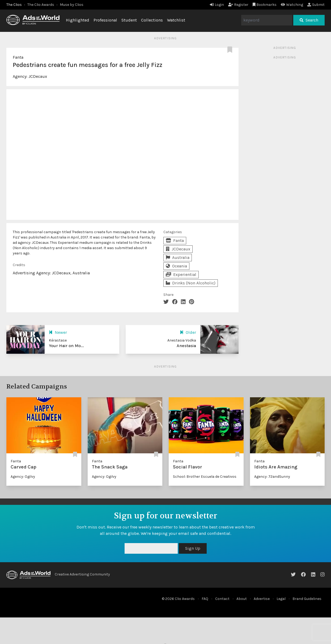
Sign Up (193, 548)
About (242, 599)
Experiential (181, 274)
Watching (292, 5)
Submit (316, 5)
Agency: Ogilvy (23, 477)
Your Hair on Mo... (66, 346)
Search (309, 20)
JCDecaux (38, 76)
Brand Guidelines (307, 599)
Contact (222, 599)
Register (238, 5)
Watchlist (176, 20)
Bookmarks (265, 5)
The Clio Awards (41, 5)
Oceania (176, 266)
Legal (281, 599)
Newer (58, 332)
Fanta (18, 57)
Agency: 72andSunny (272, 477)
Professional (105, 20)
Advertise (262, 599)
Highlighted (78, 20)
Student (129, 20)
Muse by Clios (72, 5)
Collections (152, 20)
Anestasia (186, 346)
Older (188, 332)
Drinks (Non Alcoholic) (191, 283)
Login (217, 5)
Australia (178, 257)
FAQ (205, 599)
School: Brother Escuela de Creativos (205, 477)
